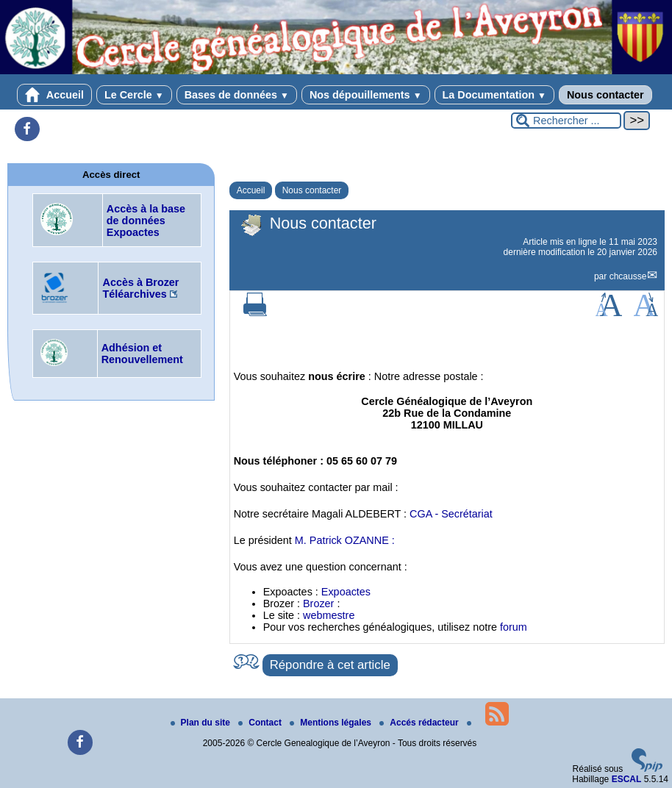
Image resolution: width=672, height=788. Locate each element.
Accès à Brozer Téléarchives (140, 288)
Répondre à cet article (330, 665)
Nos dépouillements (366, 95)
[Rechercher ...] (566, 121)
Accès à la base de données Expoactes (146, 221)
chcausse (628, 276)
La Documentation (494, 95)
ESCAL (627, 779)
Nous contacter (605, 95)
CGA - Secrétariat (451, 514)
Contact (261, 723)
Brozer (318, 603)
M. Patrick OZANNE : (345, 540)
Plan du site (202, 723)
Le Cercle (134, 95)
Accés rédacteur (420, 723)
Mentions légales (332, 723)
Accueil (54, 95)
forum (514, 627)
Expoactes (346, 592)
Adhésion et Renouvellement (142, 354)
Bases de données (237, 95)
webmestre (329, 615)
